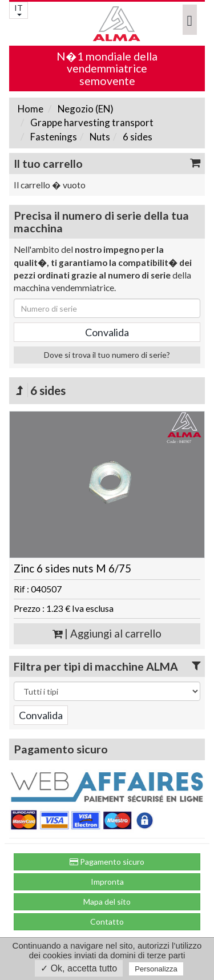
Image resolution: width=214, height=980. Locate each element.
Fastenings (53, 137)
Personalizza (156, 969)
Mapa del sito (107, 902)
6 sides (137, 137)
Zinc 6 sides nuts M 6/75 (72, 568)
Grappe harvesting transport (91, 122)
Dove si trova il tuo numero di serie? (107, 355)
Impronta (107, 882)
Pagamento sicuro (107, 862)
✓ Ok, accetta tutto (79, 968)
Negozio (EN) (85, 109)
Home (31, 109)
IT (19, 9)
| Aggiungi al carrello (107, 634)
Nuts (99, 137)
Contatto (107, 921)
